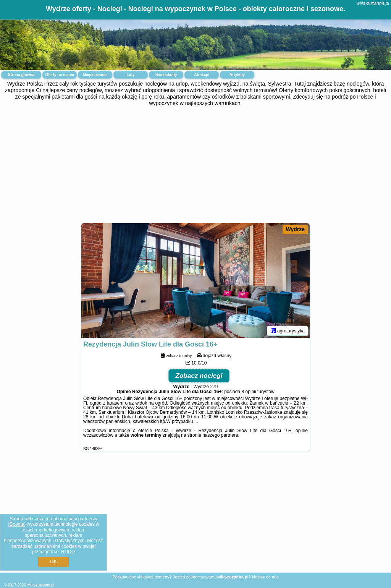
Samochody (166, 75)
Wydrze (295, 229)
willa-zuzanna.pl (373, 3)
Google (17, 524)
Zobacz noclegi (199, 376)
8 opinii (249, 392)
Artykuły (237, 75)
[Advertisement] (195, 164)
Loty (130, 75)
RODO (68, 552)
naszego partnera (220, 435)
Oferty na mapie (60, 75)
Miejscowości (95, 75)
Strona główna (21, 75)
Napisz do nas (265, 577)
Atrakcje (201, 75)
